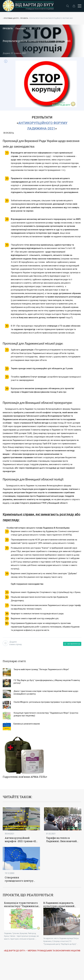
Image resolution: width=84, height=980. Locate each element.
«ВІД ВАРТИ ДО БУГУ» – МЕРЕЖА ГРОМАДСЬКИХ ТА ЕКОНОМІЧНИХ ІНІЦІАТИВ (42, 950)
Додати (12, 643)
